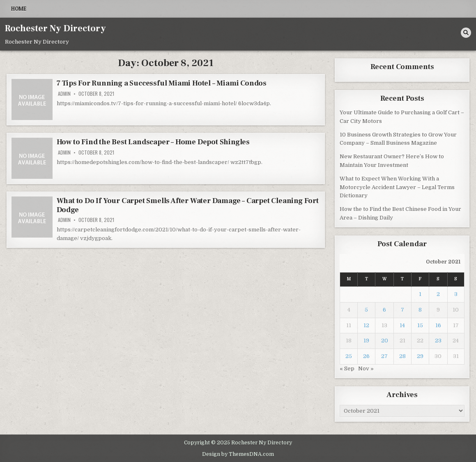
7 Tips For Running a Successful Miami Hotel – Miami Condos (162, 83)
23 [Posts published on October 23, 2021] (438, 341)
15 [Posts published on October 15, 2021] (420, 325)
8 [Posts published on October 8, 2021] (420, 310)
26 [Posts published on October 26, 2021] (366, 356)
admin (64, 94)
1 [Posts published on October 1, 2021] (420, 294)
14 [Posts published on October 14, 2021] (402, 325)
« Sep (347, 368)
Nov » (366, 368)
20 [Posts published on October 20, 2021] (385, 341)
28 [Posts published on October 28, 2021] (402, 356)
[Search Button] (466, 33)
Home (19, 9)
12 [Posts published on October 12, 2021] (366, 325)
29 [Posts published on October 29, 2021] (420, 356)
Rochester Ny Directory (55, 28)
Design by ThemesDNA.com (238, 454)
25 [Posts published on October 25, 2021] (349, 356)
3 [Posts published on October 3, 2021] (456, 294)
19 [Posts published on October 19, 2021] (366, 341)
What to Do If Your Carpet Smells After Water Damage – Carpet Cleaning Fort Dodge (188, 205)
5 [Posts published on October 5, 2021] (366, 310)
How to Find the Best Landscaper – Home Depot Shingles (153, 142)
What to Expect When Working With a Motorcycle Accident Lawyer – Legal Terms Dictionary (397, 187)
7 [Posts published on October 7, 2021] (402, 310)
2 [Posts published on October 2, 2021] (438, 294)
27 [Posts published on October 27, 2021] (384, 356)
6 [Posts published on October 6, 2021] (384, 310)
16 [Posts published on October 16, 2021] (438, 325)
